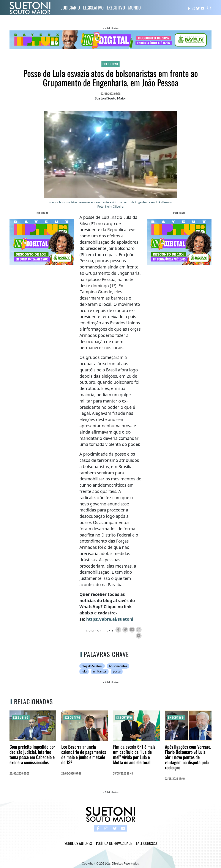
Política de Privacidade (114, 843)
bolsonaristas (118, 666)
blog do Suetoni (92, 666)
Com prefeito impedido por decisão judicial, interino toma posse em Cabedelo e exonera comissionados (32, 754)
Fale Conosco (146, 843)
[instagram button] (193, 8)
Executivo (116, 7)
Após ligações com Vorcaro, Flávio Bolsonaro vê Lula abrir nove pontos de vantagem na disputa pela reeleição (188, 757)
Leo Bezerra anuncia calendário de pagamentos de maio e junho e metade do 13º (84, 754)
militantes (100, 671)
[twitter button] (198, 8)
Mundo (134, 7)
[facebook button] (189, 8)
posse (117, 671)
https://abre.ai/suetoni (110, 619)
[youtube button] (202, 8)
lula (84, 671)
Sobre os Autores (78, 843)
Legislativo (93, 7)
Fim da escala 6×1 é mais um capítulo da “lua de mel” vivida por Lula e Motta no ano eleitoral (134, 754)
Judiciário (71, 7)
